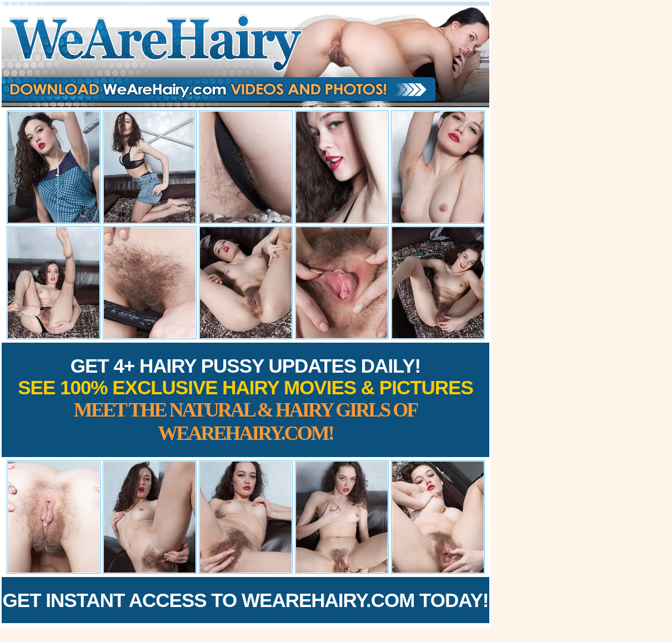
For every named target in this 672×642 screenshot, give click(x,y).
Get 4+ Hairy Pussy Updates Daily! (245, 400)
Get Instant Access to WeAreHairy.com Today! (246, 600)
